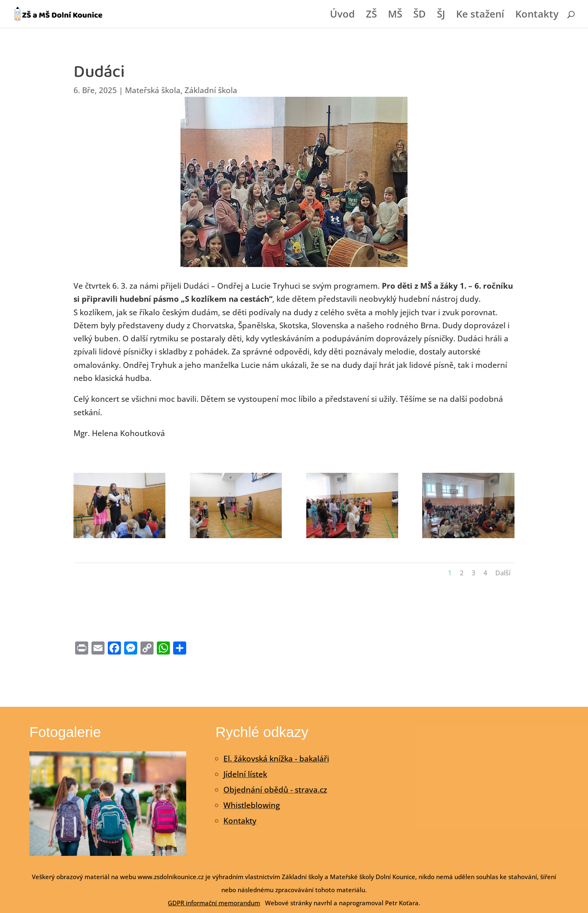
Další (503, 573)
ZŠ (371, 16)
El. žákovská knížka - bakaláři (276, 759)
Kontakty (537, 16)
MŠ (395, 16)
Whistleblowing (252, 805)
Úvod (342, 16)
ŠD (420, 16)
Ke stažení (480, 16)
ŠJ (441, 16)
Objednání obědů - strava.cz (275, 790)
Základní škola (211, 90)
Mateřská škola (153, 90)
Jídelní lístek (245, 774)
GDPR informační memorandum (214, 903)
